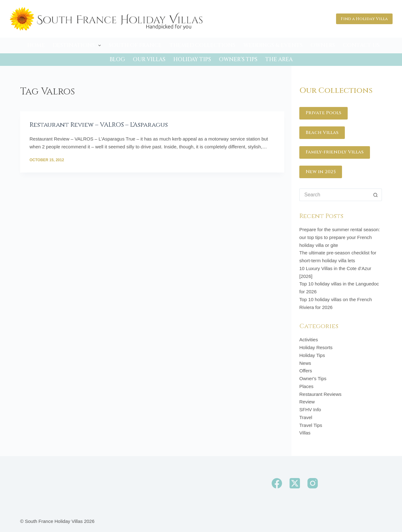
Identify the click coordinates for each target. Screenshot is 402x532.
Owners (323, 45)
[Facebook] (277, 483)
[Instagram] (313, 483)
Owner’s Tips (238, 59)
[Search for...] (334, 195)
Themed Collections (203, 45)
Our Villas (149, 59)
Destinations (78, 45)
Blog (117, 59)
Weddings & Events (273, 45)
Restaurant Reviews (320, 394)
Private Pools (323, 113)
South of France (135, 45)
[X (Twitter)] (295, 483)
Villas (305, 433)
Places (306, 386)
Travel (306, 417)
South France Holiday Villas (54, 521)
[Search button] (376, 195)
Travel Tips (311, 425)
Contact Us (361, 45)
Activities (309, 340)
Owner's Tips (313, 378)
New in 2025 (321, 172)
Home (36, 45)
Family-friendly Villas (335, 152)
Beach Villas (322, 133)
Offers (306, 371)
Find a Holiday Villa (364, 19)
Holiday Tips (192, 59)
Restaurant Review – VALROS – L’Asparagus (99, 125)
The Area (279, 59)
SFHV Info (310, 410)
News (305, 363)
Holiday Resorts (316, 347)
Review (307, 402)
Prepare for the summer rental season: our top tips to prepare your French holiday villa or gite (340, 237)
